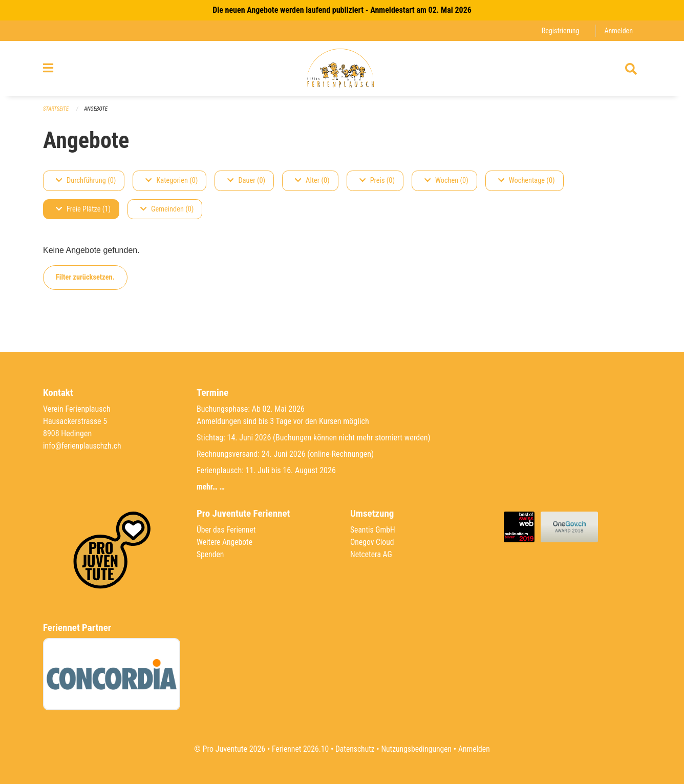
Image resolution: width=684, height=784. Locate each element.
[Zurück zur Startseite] (342, 71)
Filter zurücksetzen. (85, 281)
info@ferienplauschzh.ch (83, 446)
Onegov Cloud (373, 542)
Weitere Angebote (225, 542)
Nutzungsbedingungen (417, 749)
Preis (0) (377, 185)
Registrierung (559, 30)
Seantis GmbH (373, 530)
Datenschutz (355, 749)
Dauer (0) (246, 185)
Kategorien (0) (172, 185)
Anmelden (618, 30)
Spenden (211, 554)
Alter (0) (312, 185)
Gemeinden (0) (167, 213)
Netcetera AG (372, 554)
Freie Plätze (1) (83, 213)
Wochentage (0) (527, 185)
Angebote (97, 113)
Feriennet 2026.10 (298, 749)
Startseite (56, 113)
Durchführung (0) (86, 185)
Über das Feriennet (227, 530)
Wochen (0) (446, 185)
